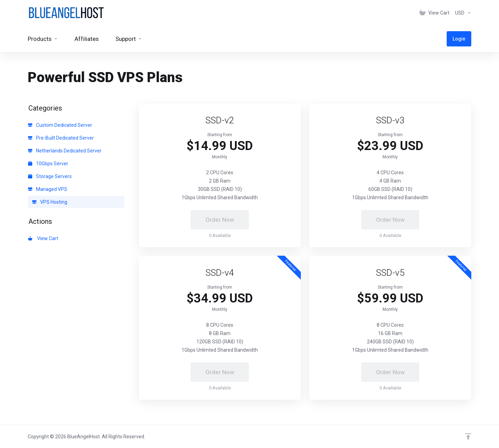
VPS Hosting (50, 202)
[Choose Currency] (462, 13)
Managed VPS (48, 189)
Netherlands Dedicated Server (65, 151)
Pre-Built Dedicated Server (61, 138)
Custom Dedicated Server (60, 125)
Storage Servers (50, 176)
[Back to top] (468, 437)
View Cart (43, 238)
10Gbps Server (48, 164)
